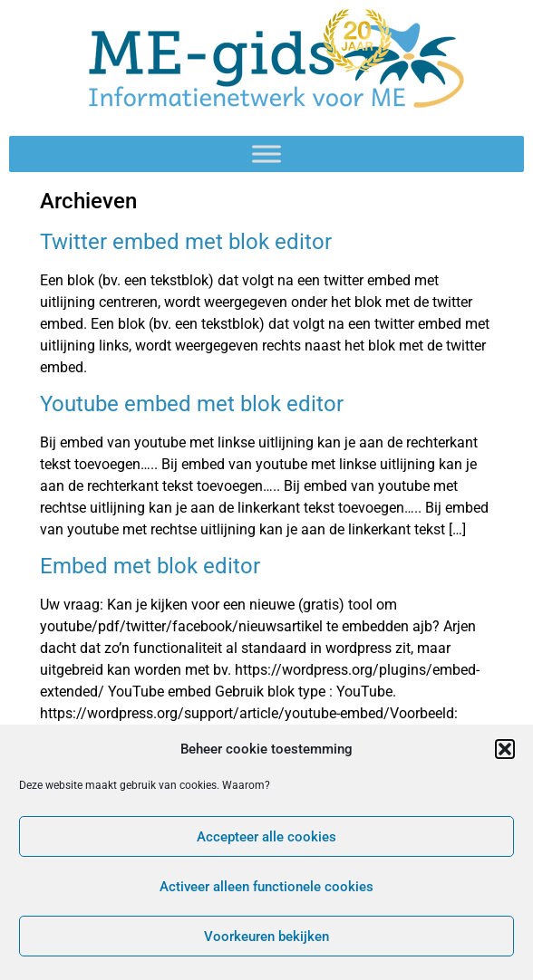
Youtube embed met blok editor (192, 404)
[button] (505, 749)
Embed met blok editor (150, 566)
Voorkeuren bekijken (266, 937)
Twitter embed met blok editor (186, 242)
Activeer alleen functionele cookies (266, 887)
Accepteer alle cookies (266, 837)
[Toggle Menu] (266, 154)
